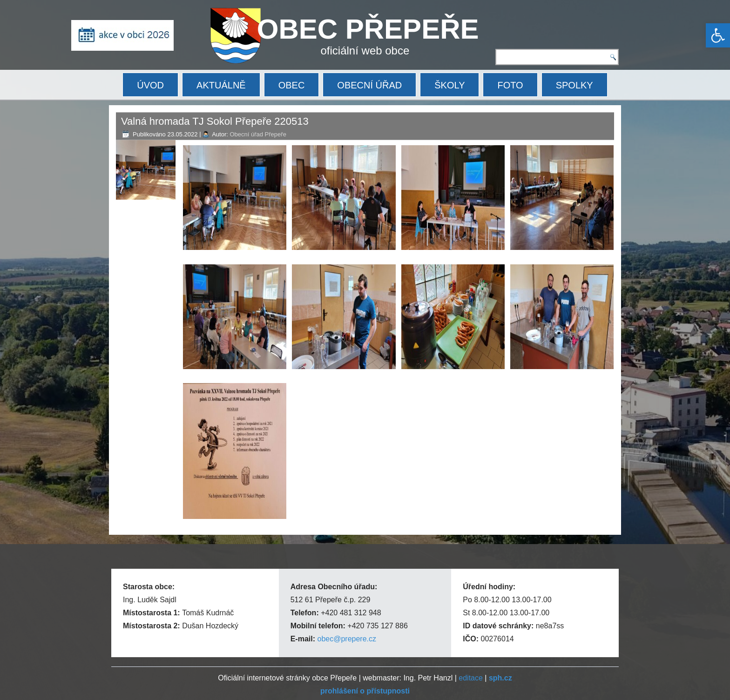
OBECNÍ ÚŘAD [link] (369, 85)
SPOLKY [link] (575, 85)
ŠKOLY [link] (449, 85)
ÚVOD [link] (150, 85)
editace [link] (471, 678)
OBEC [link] (292, 85)
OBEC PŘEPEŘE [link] (368, 29)
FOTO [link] (510, 85)
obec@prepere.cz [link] (347, 639)
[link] (718, 35)
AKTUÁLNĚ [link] (221, 85)
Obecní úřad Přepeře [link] (258, 134)
